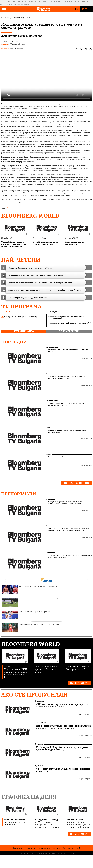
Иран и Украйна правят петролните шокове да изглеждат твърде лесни (66, 404)
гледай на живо (24, 331)
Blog (88, 2)
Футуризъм (39, 701)
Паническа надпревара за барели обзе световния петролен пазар (67, 431)
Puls (51, 2)
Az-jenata (46, 2)
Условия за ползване (26, 853)
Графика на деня (29, 797)
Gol (36, 2)
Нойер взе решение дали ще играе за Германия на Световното (34, 602)
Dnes (14, 2)
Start (2, 5)
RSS (78, 848)
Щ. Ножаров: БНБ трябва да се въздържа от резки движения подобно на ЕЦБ (62, 749)
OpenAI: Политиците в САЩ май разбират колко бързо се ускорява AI (16, 672)
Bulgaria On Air (29, 2)
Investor (9, 2)
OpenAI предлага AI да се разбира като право (47, 669)
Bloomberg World (30, 216)
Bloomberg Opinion (52, 347)
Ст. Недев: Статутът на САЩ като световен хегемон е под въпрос (63, 770)
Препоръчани (19, 494)
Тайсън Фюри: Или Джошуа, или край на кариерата (30, 589)
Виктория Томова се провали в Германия (26, 615)
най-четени (21, 260)
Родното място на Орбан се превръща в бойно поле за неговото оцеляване (69, 458)
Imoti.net (71, 2)
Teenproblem (57, 2)
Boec (11, 5)
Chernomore (17, 5)
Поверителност (39, 853)
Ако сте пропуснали (34, 695)
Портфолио (44, 848)
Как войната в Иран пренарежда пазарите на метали (16, 822)
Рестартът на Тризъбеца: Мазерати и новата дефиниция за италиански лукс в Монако (65, 503)
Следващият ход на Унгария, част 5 (78, 668)
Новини (49, 374)
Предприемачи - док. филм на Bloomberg (19, 317)
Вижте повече (80, 683)
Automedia (65, 2)
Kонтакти (68, 848)
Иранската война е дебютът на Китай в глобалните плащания (68, 351)
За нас (56, 848)
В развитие (39, 744)
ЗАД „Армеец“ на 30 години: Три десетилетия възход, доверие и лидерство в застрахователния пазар (69, 530)
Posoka (6, 5)
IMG (4, 2)
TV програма (21, 306)
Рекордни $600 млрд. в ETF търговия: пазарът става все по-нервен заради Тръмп (47, 823)
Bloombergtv (20, 2)
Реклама (30, 848)
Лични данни (50, 853)
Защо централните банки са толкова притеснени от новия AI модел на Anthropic (68, 377)
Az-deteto (83, 2)
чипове (11, 208)
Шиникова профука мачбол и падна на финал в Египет (31, 628)
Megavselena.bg (26, 5)
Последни (14, 342)
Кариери (18, 848)
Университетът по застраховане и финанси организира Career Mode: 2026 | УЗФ (70, 556)
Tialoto (40, 2)
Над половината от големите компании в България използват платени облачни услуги (64, 727)
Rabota (77, 2)
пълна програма (69, 331)
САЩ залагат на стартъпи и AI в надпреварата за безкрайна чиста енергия (62, 706)
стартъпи (18, 208)
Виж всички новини (76, 483)
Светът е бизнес (41, 723)
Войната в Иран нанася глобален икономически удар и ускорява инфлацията (78, 823)
